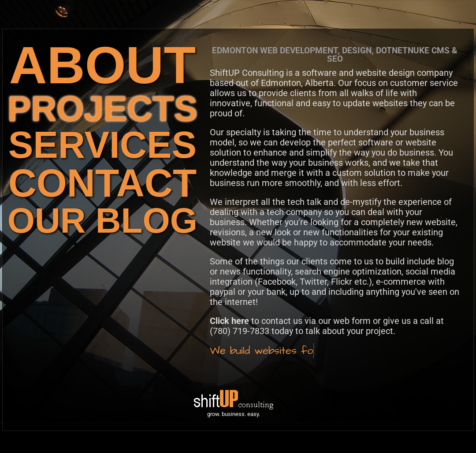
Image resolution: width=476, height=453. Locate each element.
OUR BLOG (102, 221)
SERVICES (102, 145)
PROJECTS (102, 109)
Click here (229, 321)
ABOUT (103, 65)
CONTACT (102, 183)
